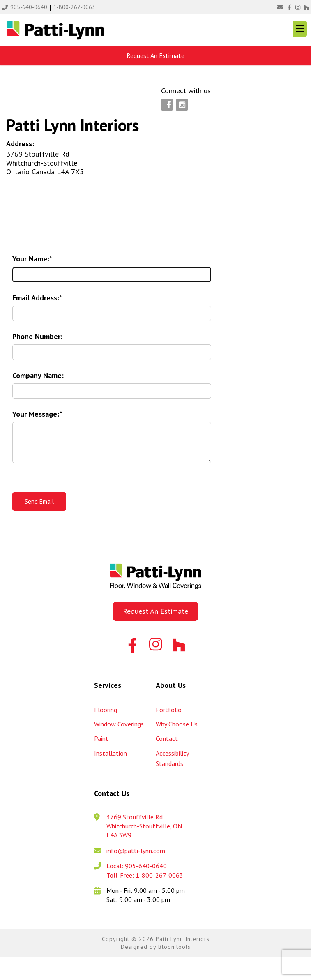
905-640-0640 (29, 7)
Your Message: (36, 414)
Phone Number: (37, 336)
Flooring (106, 710)
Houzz (306, 7)
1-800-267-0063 (74, 7)
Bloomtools (174, 947)
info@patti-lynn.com (280, 7)
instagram (298, 7)
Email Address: (36, 298)
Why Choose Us (177, 724)
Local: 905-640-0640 (137, 866)
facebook (289, 7)
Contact (167, 738)
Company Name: (38, 375)
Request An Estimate (155, 55)
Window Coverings (119, 724)
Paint (101, 738)
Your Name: (31, 259)
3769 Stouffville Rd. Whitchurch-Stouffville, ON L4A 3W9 (144, 826)
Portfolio (169, 710)
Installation (111, 753)
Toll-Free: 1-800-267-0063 (145, 875)
